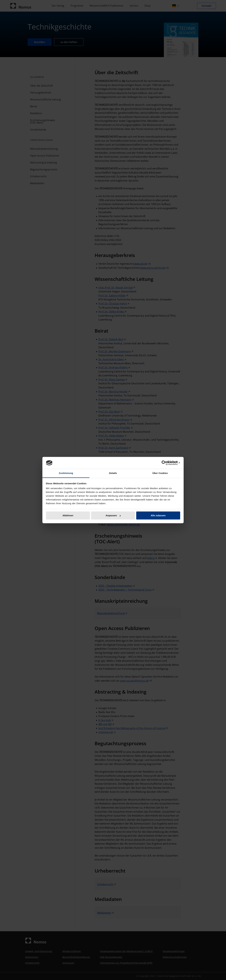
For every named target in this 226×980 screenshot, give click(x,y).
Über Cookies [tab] (160, 473)
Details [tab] (113, 473)
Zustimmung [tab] (66, 473)
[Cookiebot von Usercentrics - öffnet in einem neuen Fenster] (166, 463)
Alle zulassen (158, 515)
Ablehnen (68, 515)
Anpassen (113, 515)
